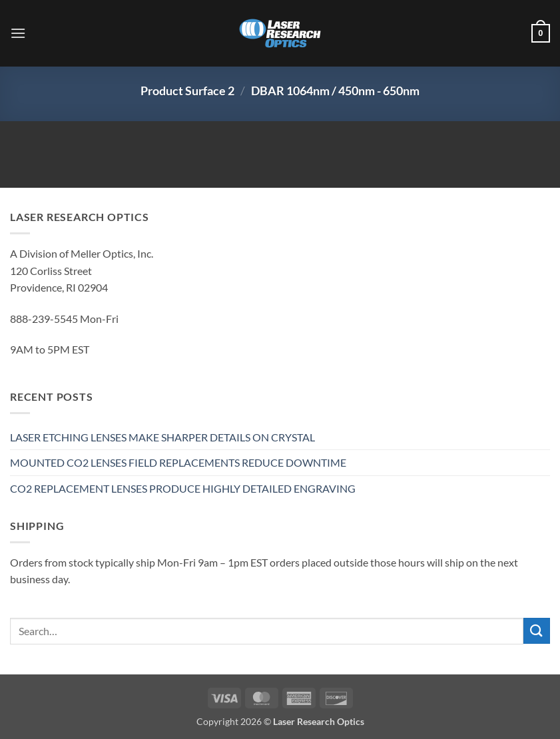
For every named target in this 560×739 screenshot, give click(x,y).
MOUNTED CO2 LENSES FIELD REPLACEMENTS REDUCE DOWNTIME (178, 462)
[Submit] (537, 631)
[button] (18, 33)
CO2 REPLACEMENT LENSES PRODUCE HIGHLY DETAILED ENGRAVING (183, 488)
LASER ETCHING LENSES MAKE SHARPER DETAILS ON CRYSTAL (162, 437)
